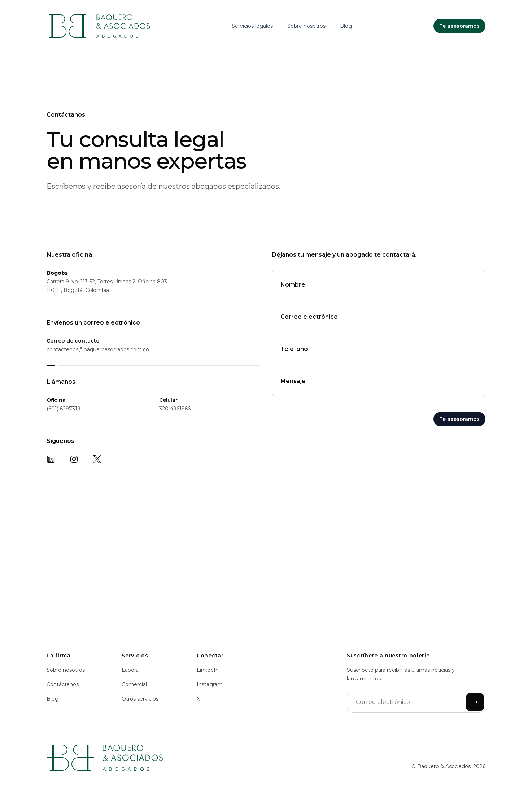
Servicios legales (252, 26)
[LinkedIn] (51, 459)
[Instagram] (74, 459)
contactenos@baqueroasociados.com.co (98, 349)
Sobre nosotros (306, 26)
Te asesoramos (459, 419)
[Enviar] (475, 702)
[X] (97, 459)
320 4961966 (175, 409)
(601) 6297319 (64, 409)
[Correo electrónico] (416, 702)
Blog (346, 26)
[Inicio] (98, 26)
